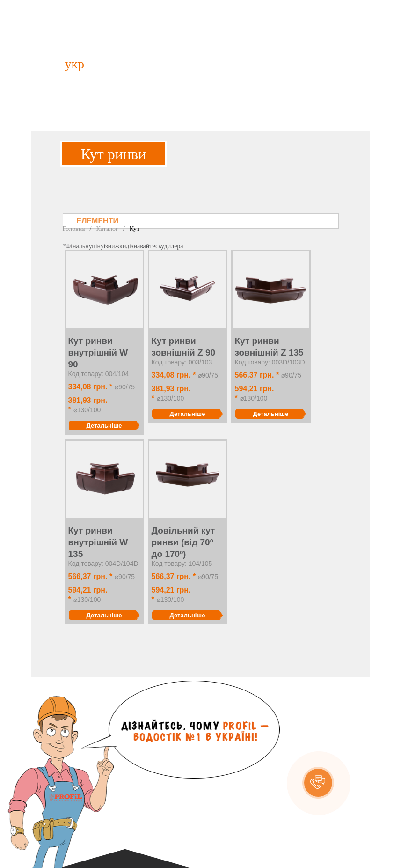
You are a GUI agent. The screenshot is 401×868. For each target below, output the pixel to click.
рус (103, 64)
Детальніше (104, 426)
